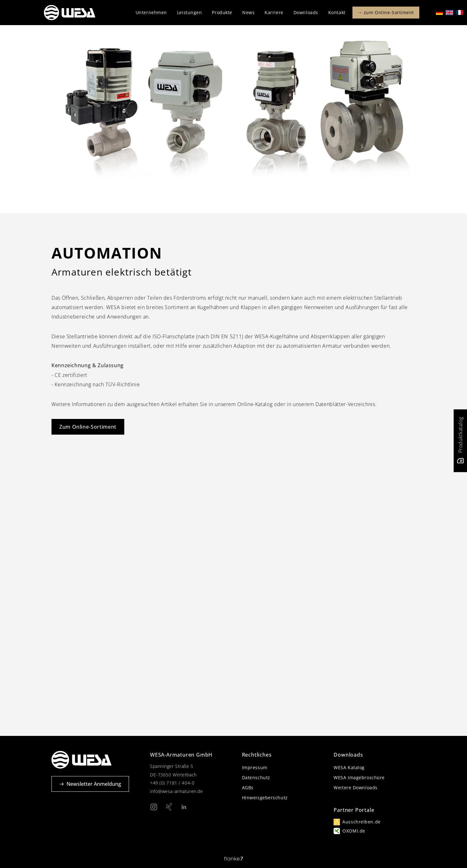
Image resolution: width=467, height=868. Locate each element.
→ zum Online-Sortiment (386, 12)
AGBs (248, 788)
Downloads (306, 12)
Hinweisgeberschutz (265, 798)
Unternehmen (151, 12)
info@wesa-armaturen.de (176, 791)
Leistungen (190, 12)
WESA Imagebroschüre (359, 777)
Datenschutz (256, 777)
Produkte (222, 12)
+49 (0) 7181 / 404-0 (172, 783)
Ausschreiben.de (361, 822)
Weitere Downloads (356, 788)
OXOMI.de (354, 831)
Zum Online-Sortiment (88, 427)
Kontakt (337, 12)
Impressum (255, 767)
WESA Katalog (349, 767)
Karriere (274, 12)
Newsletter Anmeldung (90, 784)
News (248, 12)
